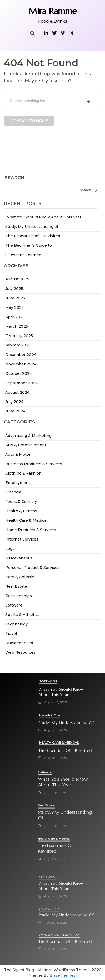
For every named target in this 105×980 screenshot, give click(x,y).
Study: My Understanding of (32, 227)
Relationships (19, 596)
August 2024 (17, 392)
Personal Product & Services (32, 568)
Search (15, 178)
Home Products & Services (31, 530)
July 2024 (14, 402)
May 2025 (14, 307)
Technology (16, 624)
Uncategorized (19, 643)
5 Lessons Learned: (24, 255)
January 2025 (18, 345)
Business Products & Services (34, 464)
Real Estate (16, 586)
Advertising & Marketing (28, 436)
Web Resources (20, 652)
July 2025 (14, 289)
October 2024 (19, 373)
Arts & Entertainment (26, 445)
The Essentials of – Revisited (33, 236)
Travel (11, 634)
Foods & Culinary (21, 502)
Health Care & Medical (26, 520)
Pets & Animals (20, 577)
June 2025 (15, 298)
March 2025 (17, 326)
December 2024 (21, 355)
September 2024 (21, 383)
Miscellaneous (19, 558)
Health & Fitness (21, 511)
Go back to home (29, 121)
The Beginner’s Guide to (29, 245)
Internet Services (22, 539)
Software (14, 605)
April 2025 (15, 317)
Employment (18, 483)
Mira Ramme (52, 11)
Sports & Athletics (22, 615)
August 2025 (17, 279)
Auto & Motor (18, 454)
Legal (10, 549)
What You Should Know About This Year (43, 217)
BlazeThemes (62, 975)
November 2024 (21, 364)
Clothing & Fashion (23, 473)
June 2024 (15, 411)
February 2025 (19, 336)
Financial (14, 492)
